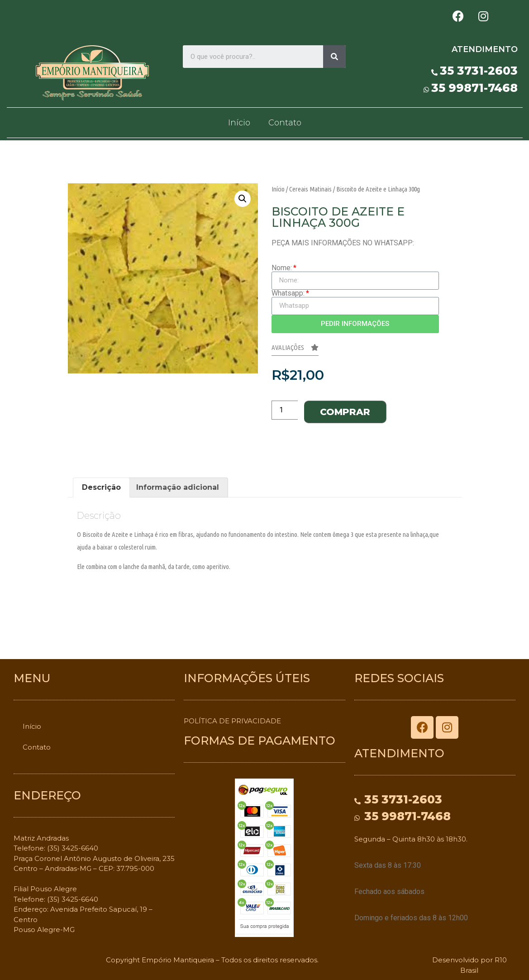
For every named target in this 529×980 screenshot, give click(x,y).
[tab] (101, 488)
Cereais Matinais (310, 189)
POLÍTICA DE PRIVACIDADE (232, 721)
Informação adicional (178, 487)
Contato (285, 123)
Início (239, 123)
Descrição (101, 487)
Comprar (345, 412)
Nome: (282, 268)
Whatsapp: (288, 293)
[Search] (334, 57)
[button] (295, 350)
